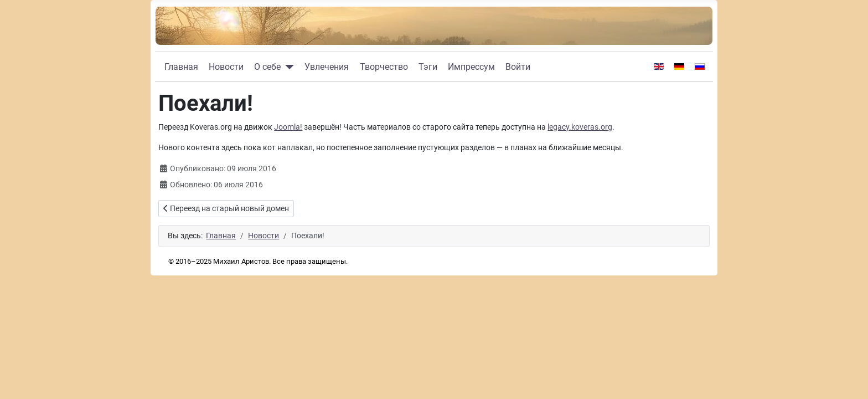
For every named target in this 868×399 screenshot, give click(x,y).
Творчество (384, 67)
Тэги (428, 67)
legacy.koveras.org (580, 127)
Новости (226, 67)
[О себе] (287, 67)
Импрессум (471, 67)
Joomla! (288, 127)
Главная (181, 67)
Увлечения (327, 67)
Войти (518, 67)
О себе (267, 67)
